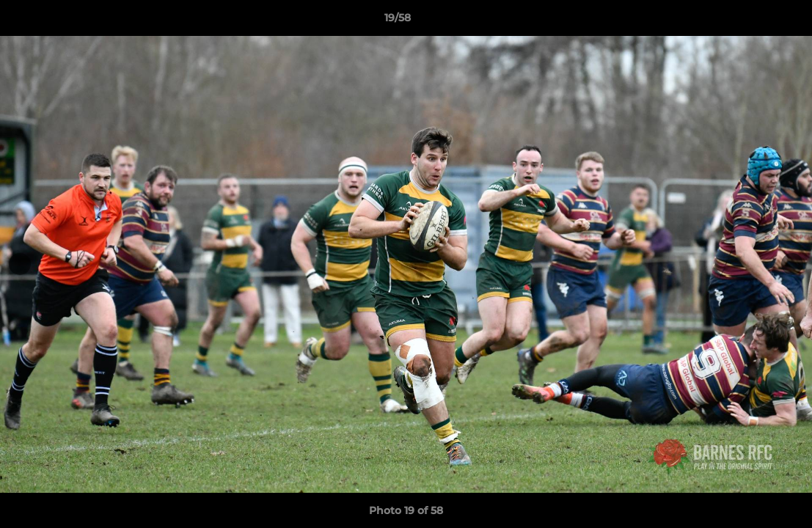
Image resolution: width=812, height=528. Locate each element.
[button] (750, 21)
